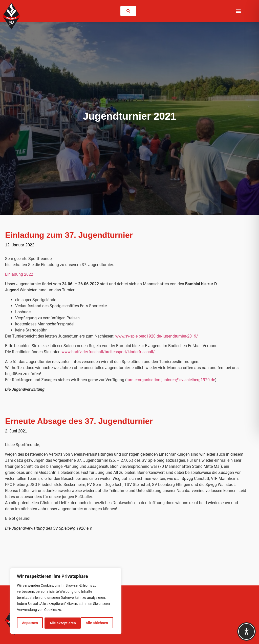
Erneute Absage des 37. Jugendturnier (79, 421)
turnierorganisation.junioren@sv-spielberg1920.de (171, 380)
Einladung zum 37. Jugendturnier (69, 235)
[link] (128, 11)
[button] (238, 11)
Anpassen (30, 623)
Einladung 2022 (19, 274)
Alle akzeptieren (97, 623)
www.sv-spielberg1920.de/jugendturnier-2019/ (157, 336)
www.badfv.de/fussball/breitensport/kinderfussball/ (108, 352)
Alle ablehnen (60, 623)
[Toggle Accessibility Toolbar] (246, 632)
